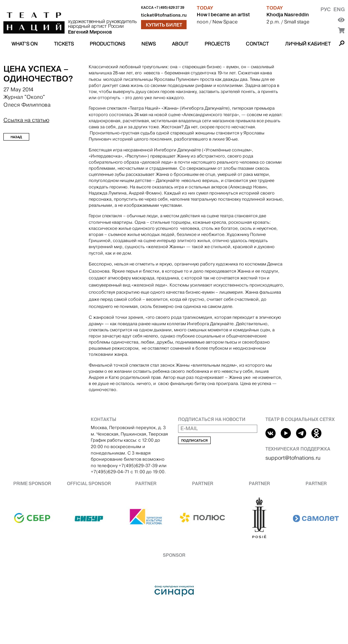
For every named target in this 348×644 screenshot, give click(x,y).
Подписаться (194, 440)
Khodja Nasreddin (288, 15)
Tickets (64, 44)
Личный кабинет (308, 44)
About (180, 44)
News (149, 44)
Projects (217, 44)
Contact (257, 44)
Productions (107, 44)
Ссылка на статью (26, 120)
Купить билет (164, 25)
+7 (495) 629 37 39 (169, 8)
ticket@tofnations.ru (164, 15)
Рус (326, 9)
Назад (16, 137)
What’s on (25, 44)
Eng (339, 9)
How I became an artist (223, 15)
